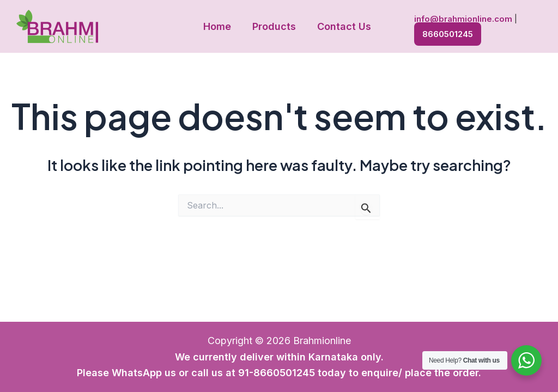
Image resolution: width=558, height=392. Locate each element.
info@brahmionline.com (461, 19)
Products (274, 26)
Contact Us (342, 26)
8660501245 (445, 33)
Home (219, 26)
